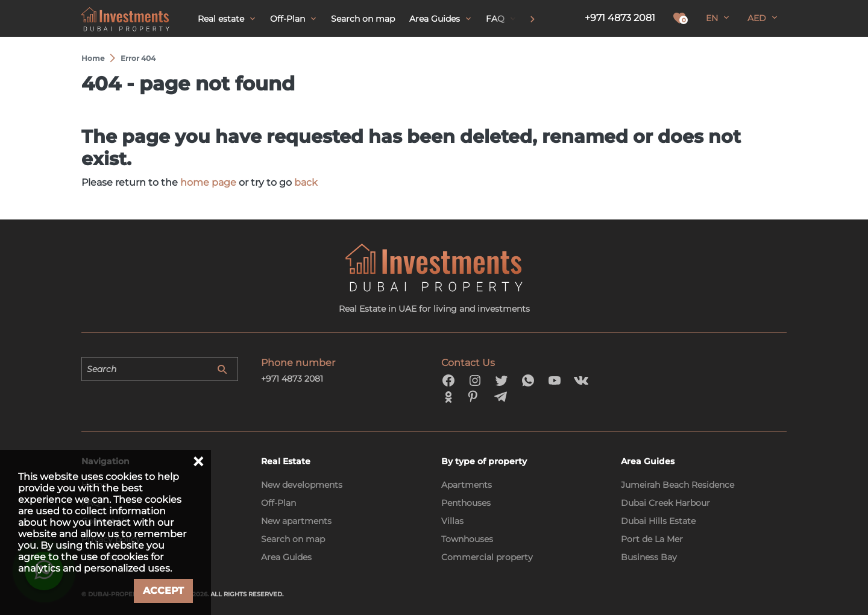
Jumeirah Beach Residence (678, 485)
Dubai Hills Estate (658, 521)
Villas (452, 521)
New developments (302, 485)
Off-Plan (278, 503)
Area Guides (286, 557)
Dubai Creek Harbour (665, 503)
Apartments (467, 485)
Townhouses (467, 539)
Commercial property (487, 557)
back (306, 182)
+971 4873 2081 (620, 18)
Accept (163, 591)
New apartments (296, 521)
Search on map (293, 539)
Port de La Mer (652, 539)
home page (208, 182)
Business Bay (649, 557)
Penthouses (466, 503)
